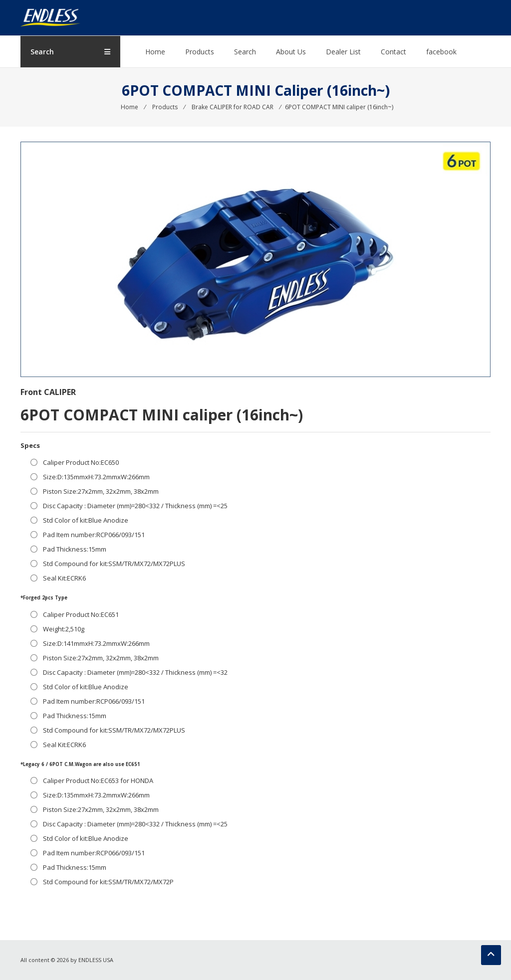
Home (155, 52)
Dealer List (343, 52)
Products (200, 52)
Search (245, 52)
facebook (441, 52)
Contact (393, 52)
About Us (291, 52)
